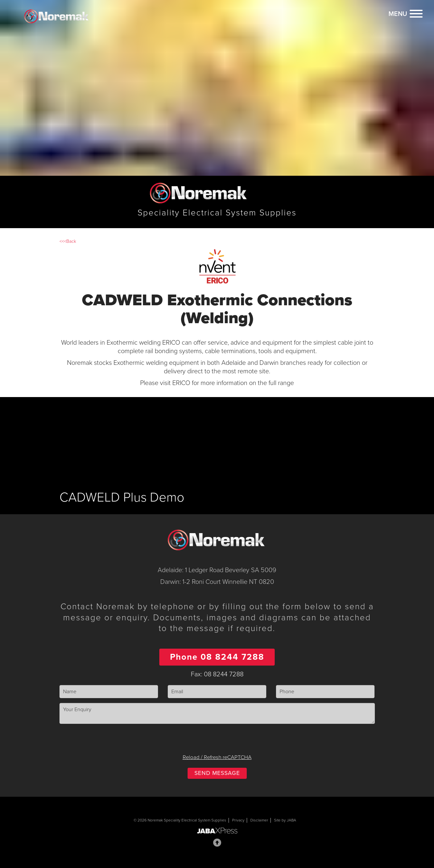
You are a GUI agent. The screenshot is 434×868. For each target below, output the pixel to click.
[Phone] (325, 692)
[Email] (217, 692)
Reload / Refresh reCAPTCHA (217, 757)
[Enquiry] (217, 713)
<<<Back (68, 241)
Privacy (238, 820)
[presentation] (217, 741)
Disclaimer (259, 820)
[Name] (109, 692)
